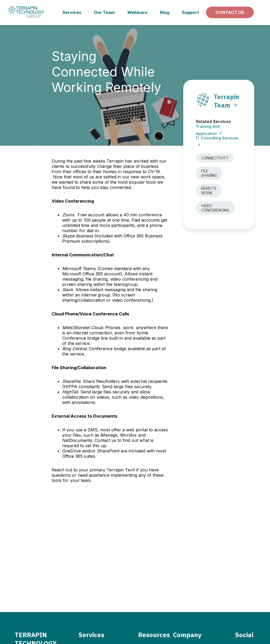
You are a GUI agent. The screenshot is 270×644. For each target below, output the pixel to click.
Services (72, 12)
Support (191, 12)
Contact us (230, 12)
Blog (165, 12)
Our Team (104, 12)
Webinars (137, 12)
